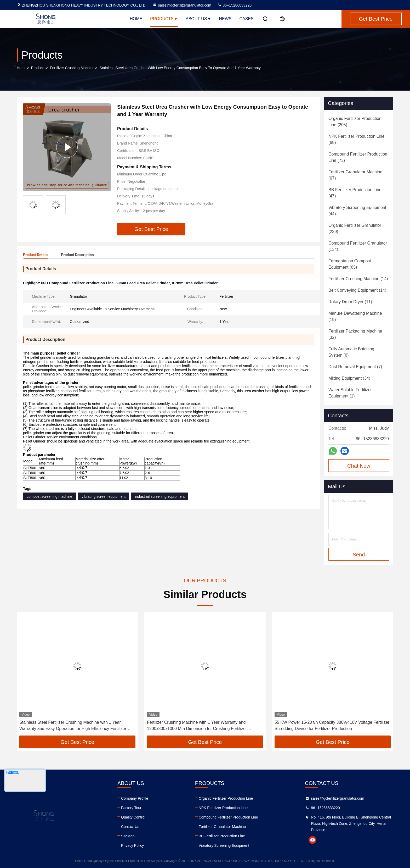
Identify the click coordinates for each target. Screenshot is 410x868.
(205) (355, 122)
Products (164, 19)
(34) (349, 378)
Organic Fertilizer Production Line (226, 798)
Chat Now (359, 466)
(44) (357, 211)
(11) (350, 302)
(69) (356, 139)
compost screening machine (49, 496)
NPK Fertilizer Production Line (223, 808)
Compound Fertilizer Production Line (228, 817)
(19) (355, 316)
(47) (355, 193)
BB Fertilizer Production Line (222, 836)
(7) (355, 367)
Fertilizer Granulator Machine (222, 827)
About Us (198, 19)
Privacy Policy (132, 845)
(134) (358, 246)
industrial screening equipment (160, 496)
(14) (358, 279)
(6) (351, 352)
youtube (312, 840)
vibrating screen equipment (104, 496)
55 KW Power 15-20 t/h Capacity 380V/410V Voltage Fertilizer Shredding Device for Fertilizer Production (332, 725)
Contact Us (130, 827)
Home (136, 19)
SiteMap (128, 836)
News (225, 19)
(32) (355, 334)
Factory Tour (131, 808)
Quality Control (133, 817)
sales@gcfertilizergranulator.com (182, 5)
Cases (247, 19)
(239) (355, 228)
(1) (350, 393)
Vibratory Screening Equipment (224, 845)
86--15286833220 (235, 5)
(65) (350, 264)
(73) (358, 157)
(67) (355, 175)
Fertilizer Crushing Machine (72, 68)
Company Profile (135, 798)
